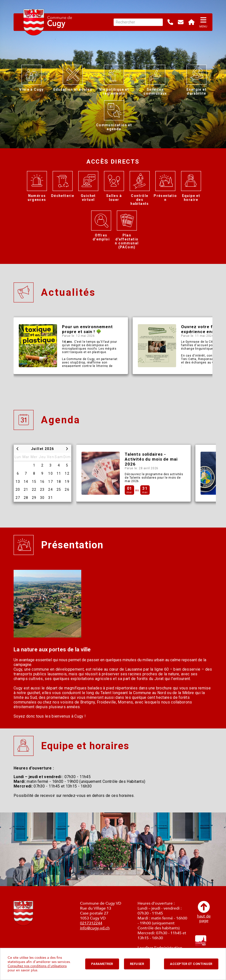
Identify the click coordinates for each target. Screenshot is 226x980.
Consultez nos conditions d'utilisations (37, 966)
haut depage (204, 912)
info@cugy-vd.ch (95, 928)
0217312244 (91, 923)
